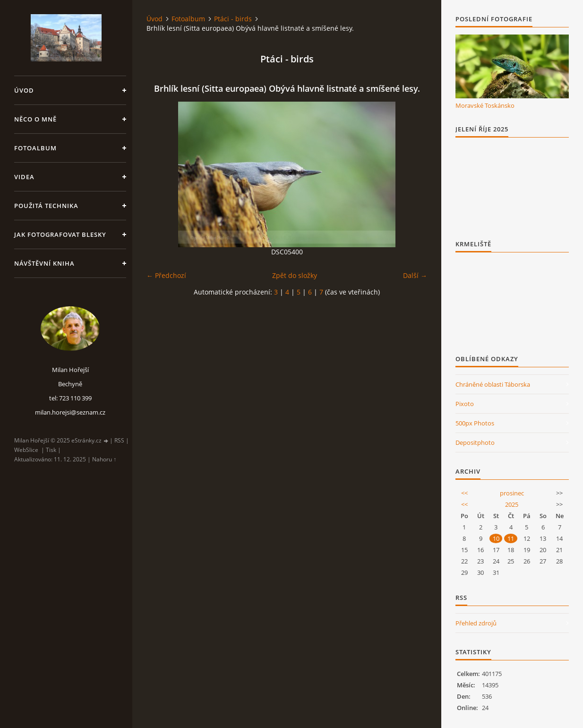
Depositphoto (475, 442)
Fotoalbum (35, 148)
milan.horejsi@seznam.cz (70, 412)
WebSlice (26, 450)
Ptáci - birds (233, 19)
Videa (24, 177)
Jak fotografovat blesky (60, 234)
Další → (415, 275)
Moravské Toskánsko (485, 105)
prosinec (512, 493)
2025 (512, 504)
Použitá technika (46, 206)
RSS (119, 440)
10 (496, 538)
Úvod (24, 90)
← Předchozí (166, 275)
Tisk (51, 450)
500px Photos (475, 423)
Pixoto (465, 404)
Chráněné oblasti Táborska (493, 384)
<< (464, 493)
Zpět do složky (295, 275)
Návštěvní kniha (44, 263)
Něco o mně (35, 119)
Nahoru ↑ (104, 459)
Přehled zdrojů (476, 623)
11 (511, 538)
